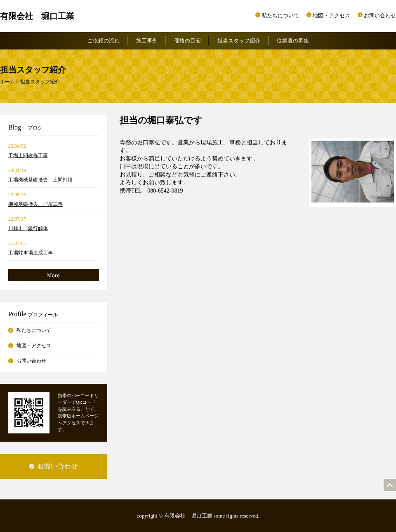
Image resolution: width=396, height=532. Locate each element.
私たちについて (280, 15)
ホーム (7, 82)
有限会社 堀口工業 (37, 16)
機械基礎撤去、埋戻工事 (35, 204)
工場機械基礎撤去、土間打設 (40, 180)
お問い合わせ (380, 15)
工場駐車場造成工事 (31, 253)
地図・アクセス (331, 15)
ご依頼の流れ (104, 41)
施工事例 (147, 41)
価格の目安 (187, 41)
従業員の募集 (293, 41)
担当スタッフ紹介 (239, 41)
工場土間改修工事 (28, 155)
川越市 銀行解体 (28, 228)
